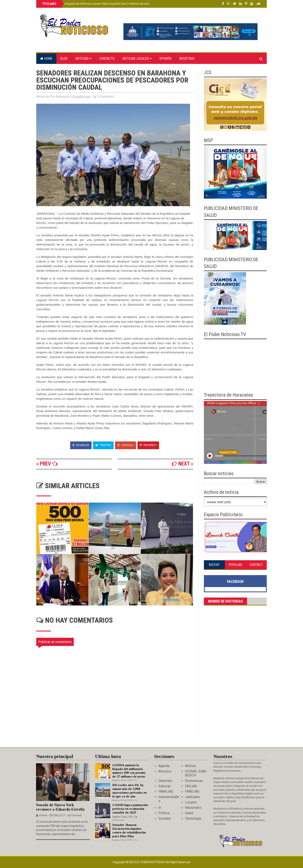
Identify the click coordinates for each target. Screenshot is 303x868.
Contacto (107, 59)
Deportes (165, 781)
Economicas (194, 781)
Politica (164, 813)
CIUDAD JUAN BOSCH (196, 773)
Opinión (165, 59)
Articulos (165, 771)
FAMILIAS (166, 791)
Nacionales (193, 808)
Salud (189, 813)
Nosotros (187, 59)
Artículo (191, 766)
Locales (191, 802)
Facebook (81, 445)
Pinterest (148, 445)
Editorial (164, 786)
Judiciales (193, 797)
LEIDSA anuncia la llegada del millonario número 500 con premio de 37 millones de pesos (96, 4)
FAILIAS (191, 786)
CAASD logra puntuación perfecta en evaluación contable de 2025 (130, 809)
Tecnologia (193, 818)
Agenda (164, 766)
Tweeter (103, 445)
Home (46, 59)
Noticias (83, 59)
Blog (64, 59)
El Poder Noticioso (151, 862)
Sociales (165, 818)
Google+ (126, 445)
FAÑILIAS (192, 791)
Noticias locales (137, 59)
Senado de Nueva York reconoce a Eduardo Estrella (60, 807)
